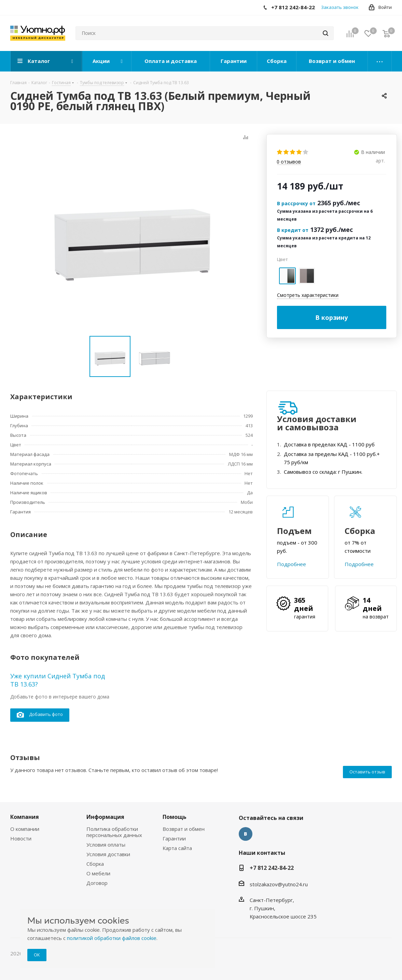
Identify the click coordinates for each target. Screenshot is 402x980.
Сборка (95, 864)
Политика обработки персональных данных (114, 832)
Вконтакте (246, 834)
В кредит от (293, 230)
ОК (37, 955)
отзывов (289, 162)
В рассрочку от (296, 203)
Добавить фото (40, 715)
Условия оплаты (106, 845)
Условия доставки (108, 854)
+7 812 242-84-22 (272, 868)
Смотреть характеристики (308, 295)
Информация (105, 817)
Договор (97, 883)
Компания (25, 817)
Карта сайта (177, 848)
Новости (21, 838)
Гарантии (174, 838)
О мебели (98, 873)
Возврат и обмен (184, 829)
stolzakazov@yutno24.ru (279, 884)
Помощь (175, 817)
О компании (25, 829)
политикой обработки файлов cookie (112, 938)
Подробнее (292, 564)
